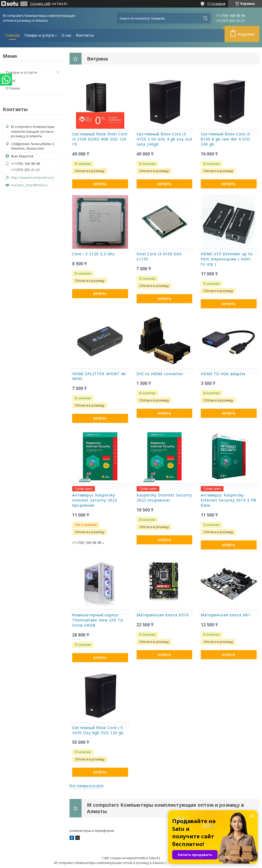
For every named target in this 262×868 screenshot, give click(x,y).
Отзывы (13, 88)
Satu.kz (155, 858)
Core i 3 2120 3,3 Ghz (94, 254)
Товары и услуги (39, 35)
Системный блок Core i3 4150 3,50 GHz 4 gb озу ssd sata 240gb (164, 139)
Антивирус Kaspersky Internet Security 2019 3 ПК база (229, 500)
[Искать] (205, 18)
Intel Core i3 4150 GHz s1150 (159, 257)
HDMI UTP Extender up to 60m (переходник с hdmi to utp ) (227, 259)
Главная (12, 35)
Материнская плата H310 (163, 615)
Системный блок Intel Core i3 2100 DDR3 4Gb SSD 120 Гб (100, 139)
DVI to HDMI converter (160, 374)
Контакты (85, 35)
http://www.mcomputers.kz (33, 178)
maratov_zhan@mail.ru (29, 185)
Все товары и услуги (86, 786)
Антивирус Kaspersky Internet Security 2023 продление (95, 500)
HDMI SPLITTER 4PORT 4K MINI (99, 376)
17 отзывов (216, 3)
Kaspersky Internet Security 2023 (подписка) (164, 498)
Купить (100, 184)
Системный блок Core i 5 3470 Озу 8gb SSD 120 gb (98, 730)
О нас (67, 35)
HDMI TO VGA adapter (223, 374)
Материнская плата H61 (226, 615)
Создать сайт (41, 4)
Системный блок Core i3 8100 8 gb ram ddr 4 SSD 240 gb (226, 139)
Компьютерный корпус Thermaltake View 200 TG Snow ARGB (98, 620)
